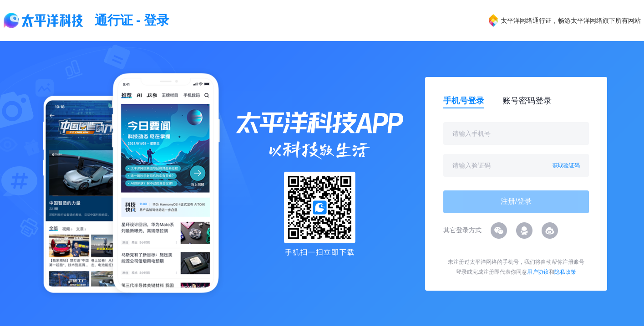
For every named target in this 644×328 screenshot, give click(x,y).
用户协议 (538, 272)
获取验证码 (566, 165)
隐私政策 (565, 272)
